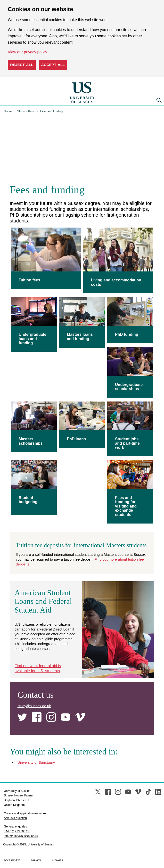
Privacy (36, 844)
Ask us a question (15, 802)
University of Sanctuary (36, 746)
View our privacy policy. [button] (28, 52)
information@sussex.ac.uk (21, 820)
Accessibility (12, 844)
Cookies (58, 844)
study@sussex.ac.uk (34, 690)
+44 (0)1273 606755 (17, 815)
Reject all (22, 65)
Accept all (53, 65)
